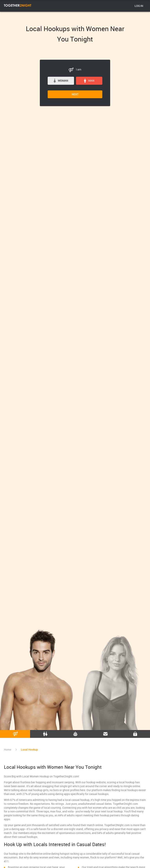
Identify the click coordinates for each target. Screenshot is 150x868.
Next (75, 94)
